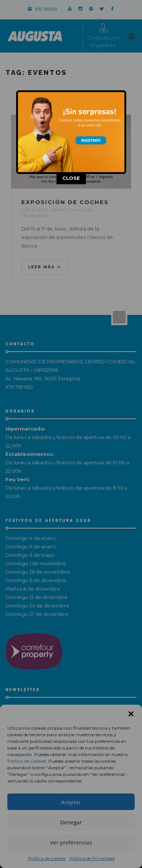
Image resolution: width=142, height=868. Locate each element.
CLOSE (71, 178)
